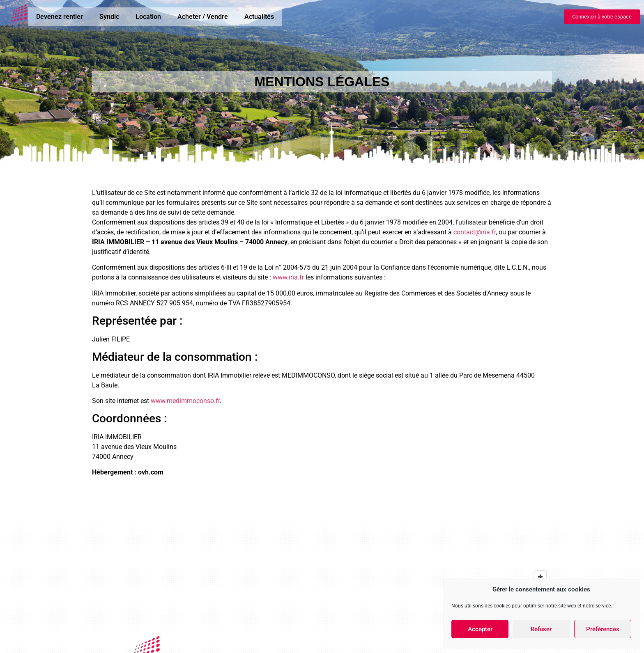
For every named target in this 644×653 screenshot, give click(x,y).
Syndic (109, 17)
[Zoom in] (540, 577)
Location (148, 17)
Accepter (480, 629)
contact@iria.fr (475, 232)
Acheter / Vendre (203, 17)
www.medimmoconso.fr (185, 401)
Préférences (603, 629)
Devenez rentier (60, 17)
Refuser (541, 629)
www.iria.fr (288, 277)
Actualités (259, 17)
